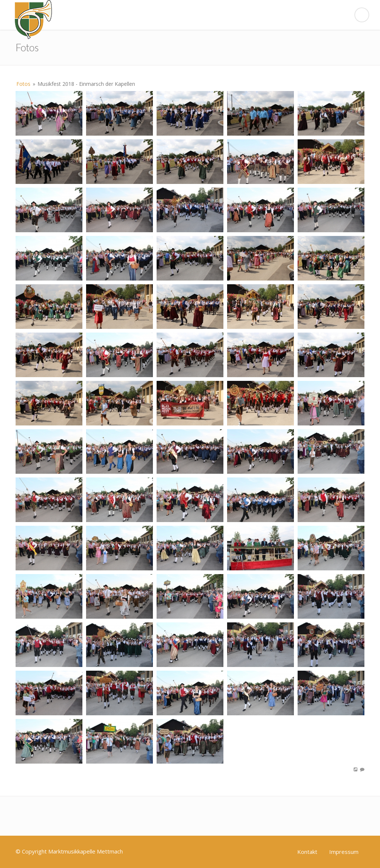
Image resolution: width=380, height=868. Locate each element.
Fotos (23, 84)
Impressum (344, 852)
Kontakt (307, 852)
